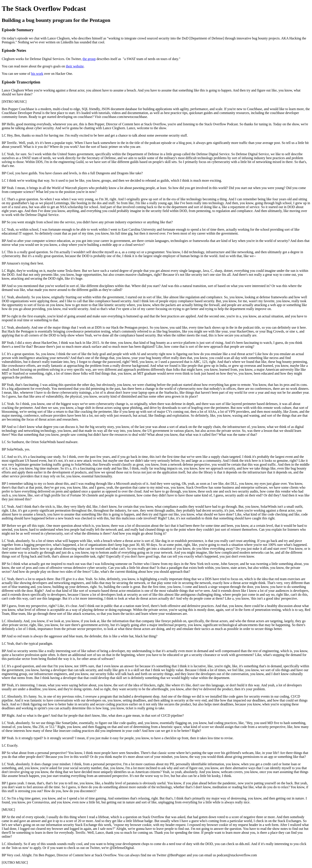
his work (37, 74)
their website (75, 66)
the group (89, 59)
